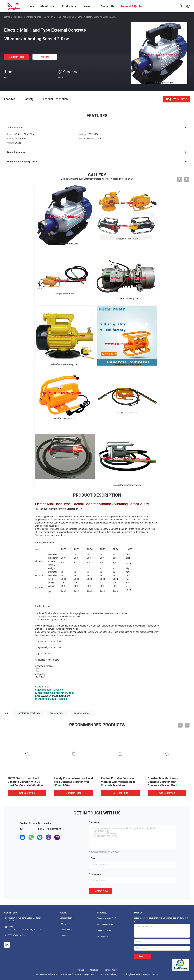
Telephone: (96, 874)
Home (7, 17)
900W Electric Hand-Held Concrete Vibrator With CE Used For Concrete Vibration (25, 782)
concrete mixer (57, 713)
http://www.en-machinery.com (53, 696)
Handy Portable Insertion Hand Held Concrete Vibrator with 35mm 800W (74, 782)
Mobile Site (95, 970)
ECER (156, 974)
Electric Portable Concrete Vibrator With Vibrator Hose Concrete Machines (118, 782)
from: (93, 858)
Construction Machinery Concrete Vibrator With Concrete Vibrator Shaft (163, 782)
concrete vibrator (82, 713)
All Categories (103, 937)
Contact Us (64, 936)
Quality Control (66, 930)
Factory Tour (65, 924)
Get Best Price (17, 57)
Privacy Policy (111, 970)
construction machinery (29, 713)
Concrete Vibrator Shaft (107, 918)
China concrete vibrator (46, 974)
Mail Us (45, 57)
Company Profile (67, 918)
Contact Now (101, 891)
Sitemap (81, 970)
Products (17, 17)
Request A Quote (177, 99)
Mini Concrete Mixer (105, 924)
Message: (95, 822)
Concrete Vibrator (33, 17)
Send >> (142, 956)
